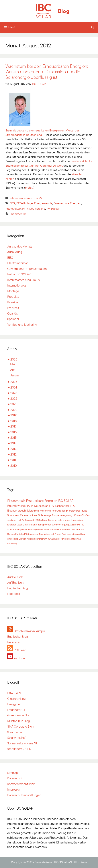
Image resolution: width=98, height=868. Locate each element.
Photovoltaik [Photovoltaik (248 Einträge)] (16, 501)
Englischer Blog (18, 588)
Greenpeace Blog (19, 715)
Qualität (12, 313)
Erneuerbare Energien (67, 203)
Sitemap (13, 773)
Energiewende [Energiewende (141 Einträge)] (17, 506)
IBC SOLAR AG (63, 862)
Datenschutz (15, 778)
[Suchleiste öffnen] (93, 27)
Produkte (13, 297)
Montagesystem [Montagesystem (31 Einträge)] (36, 529)
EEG (12, 203)
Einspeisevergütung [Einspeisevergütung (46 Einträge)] (62, 515)
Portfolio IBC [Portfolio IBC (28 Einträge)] (21, 534)
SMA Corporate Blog (20, 726)
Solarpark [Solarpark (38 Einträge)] (30, 520)
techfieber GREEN (19, 749)
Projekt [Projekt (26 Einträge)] (58, 534)
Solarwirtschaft (17, 738)
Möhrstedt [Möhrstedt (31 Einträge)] (55, 529)
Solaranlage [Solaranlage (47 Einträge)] (45, 515)
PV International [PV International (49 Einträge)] (29, 515)
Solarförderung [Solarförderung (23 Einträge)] (41, 539)
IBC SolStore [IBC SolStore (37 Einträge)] (41, 520)
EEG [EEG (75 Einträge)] (73, 506)
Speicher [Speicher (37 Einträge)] (53, 520)
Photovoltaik (13, 209)
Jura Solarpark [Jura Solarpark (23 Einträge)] (54, 539)
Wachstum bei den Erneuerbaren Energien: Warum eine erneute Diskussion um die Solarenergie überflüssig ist (47, 71)
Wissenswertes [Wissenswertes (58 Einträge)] (48, 511)
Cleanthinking (16, 699)
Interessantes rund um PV (26, 198)
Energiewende (43, 203)
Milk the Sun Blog (19, 721)
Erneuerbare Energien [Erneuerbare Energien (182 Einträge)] (42, 501)
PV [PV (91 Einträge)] (53, 506)
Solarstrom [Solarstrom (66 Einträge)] (33, 511)
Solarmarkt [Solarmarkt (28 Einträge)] (33, 534)
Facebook (14, 594)
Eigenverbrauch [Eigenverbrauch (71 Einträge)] (16, 511)
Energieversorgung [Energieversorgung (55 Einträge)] (76, 511)
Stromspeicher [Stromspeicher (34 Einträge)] (44, 525)
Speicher (13, 319)
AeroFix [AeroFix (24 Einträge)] (30, 539)
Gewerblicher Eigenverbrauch (27, 269)
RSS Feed (17, 650)
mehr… (29, 187)
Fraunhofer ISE (17, 710)
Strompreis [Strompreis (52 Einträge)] (13, 515)
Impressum (14, 789)
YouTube (16, 658)
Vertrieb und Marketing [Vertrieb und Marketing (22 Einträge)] (71, 539)
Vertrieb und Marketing (22, 325)
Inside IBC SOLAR (19, 274)
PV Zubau (53, 209)
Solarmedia (14, 732)
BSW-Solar (14, 693)
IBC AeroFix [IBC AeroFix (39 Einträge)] (79, 515)
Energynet (14, 704)
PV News (13, 308)
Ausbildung (15, 252)
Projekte (13, 302)
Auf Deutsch (15, 577)
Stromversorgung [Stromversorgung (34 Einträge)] (60, 525)
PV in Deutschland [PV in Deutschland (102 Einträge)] (39, 506)
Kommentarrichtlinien (21, 784)
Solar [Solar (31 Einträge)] (47, 529)
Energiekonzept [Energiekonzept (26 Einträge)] (47, 534)
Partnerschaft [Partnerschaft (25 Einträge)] (68, 534)
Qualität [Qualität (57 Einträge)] (61, 511)
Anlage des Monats (20, 246)
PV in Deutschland (34, 209)
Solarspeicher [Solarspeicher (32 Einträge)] (21, 529)
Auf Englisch (15, 582)
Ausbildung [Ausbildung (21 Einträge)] (12, 543)
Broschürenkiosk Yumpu (26, 631)
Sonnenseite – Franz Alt (22, 743)
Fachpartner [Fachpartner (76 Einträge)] (62, 506)
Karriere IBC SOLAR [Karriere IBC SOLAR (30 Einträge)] (69, 529)
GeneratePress (43, 862)
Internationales (17, 285)
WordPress (81, 862)
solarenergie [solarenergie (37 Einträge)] (64, 520)
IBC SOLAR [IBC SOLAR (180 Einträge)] (66, 501)
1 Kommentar (18, 214)
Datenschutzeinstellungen (24, 795)
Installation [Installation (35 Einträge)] (30, 525)
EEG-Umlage (25, 203)
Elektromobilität (17, 263)
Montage (13, 291)
